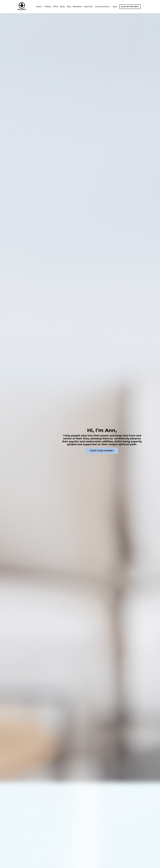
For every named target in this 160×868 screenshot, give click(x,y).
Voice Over (87, 7)
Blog (68, 7)
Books (61, 7)
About (38, 7)
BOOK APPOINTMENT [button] (130, 6)
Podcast (47, 7)
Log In (114, 7)
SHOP (54, 7)
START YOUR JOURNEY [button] (102, 451)
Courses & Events (102, 7)
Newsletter (76, 7)
